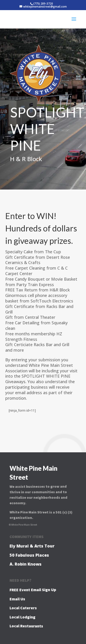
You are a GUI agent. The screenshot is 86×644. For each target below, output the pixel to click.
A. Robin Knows (26, 564)
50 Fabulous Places (30, 555)
